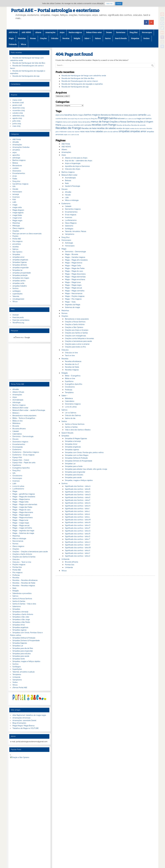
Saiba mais (109, 4)
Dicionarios (17, 171)
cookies (16, 168)
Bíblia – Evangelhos (73, 376)
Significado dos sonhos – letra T (78, 539)
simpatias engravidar (21, 268)
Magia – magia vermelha (22, 528)
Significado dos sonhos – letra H (78, 506)
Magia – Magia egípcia (21, 515)
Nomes (33, 38)
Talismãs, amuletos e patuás (24, 672)
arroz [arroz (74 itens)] (62, 115)
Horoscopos (147, 32)
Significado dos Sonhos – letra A (78, 486)
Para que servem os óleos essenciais (27, 234)
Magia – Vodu (70, 302)
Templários (69, 392)
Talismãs (16, 296)
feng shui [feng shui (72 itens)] (94, 119)
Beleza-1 (16, 413)
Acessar (16, 315)
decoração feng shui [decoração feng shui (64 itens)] (74, 119)
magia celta (17, 207)
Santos (108, 38)
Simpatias (135, 38)
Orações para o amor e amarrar (77, 344)
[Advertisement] (29, 361)
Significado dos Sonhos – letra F (78, 500)
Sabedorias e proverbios (22, 593)
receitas (16, 247)
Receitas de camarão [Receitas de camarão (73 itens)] (138, 125)
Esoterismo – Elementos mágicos (26, 452)
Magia (11, 38)
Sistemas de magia (72, 307)
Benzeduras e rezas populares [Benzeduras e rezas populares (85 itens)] (124, 115)
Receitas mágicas (72, 370)
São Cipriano (17, 252)
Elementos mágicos (73, 209)
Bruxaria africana (71, 562)
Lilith (67, 198)
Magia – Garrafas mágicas (75, 257)
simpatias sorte (18, 283)
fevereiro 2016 (18, 103)
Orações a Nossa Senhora (75, 322)
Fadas (15, 179)
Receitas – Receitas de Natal (24, 583)
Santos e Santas (71, 427)
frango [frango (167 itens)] (103, 118)
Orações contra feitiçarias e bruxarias (79, 338)
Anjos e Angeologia (73, 163)
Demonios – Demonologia (75, 252)
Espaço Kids (17, 457)
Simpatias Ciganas (20, 262)
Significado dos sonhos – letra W (78, 548)
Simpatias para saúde (73, 477)
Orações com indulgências (75, 336)
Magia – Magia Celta (73, 266)
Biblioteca (69, 398)
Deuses (109, 32)
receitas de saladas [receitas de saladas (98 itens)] (106, 128)
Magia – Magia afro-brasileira (76, 260)
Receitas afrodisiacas (73, 361)
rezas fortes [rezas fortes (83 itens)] (90, 132)
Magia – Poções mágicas (75, 296)
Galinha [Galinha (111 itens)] (113, 118)
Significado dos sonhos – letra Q (78, 531)
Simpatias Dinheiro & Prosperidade (79, 461)
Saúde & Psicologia (72, 186)
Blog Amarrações (19, 723)
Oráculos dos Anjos (73, 169)
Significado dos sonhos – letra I (77, 509)
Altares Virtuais (18, 392)
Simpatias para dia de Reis (23, 648)
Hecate (68, 195)
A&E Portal (13, 32)
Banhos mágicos (75, 32)
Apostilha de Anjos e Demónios (77, 166)
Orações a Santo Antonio (22, 554)
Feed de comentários (21, 320)
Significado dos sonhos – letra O (78, 525)
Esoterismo (121, 32)
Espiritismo (69, 381)
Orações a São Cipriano (74, 327)
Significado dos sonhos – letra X (78, 550)
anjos (15, 152)
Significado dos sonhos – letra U (78, 542)
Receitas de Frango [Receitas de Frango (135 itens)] (68, 128)
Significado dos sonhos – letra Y (78, 553)
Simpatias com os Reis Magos (77, 455)
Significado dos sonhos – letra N (78, 522)
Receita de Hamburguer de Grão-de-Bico (78, 78)
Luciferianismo (71, 220)
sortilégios (16, 291)
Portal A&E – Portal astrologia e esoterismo (55, 10)
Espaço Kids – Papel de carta (24, 463)
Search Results (121, 38)
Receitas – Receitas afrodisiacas (25, 580)
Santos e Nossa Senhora (75, 424)
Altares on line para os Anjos (76, 158)
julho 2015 (16, 121)
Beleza (15, 163)
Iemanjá (16, 194)
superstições (17, 294)
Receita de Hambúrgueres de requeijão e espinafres (82, 84)
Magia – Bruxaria (71, 254)
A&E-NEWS (26, 32)
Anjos (62, 32)
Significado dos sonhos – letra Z (78, 556)
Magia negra (17, 220)
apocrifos (16, 155)
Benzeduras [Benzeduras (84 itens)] (106, 115)
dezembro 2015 (19, 108)
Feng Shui (134, 32)
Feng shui (16, 181)
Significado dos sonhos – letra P (78, 528)
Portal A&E (17, 239)
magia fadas (17, 215)
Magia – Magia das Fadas (75, 268)
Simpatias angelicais (73, 447)
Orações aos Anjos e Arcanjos (77, 330)
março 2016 (17, 100)
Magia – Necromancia (74, 293)
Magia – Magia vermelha (75, 291)
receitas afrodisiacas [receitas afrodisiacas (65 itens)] (67, 125)
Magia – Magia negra (73, 285)
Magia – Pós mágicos (73, 299)
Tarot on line (70, 356)
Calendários (70, 401)
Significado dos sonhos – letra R (78, 534)
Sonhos (146, 38)
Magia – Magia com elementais (25, 504)
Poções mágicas (19, 565)
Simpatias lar (17, 270)
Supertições (17, 669)
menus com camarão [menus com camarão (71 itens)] (70, 122)
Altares (38, 32)
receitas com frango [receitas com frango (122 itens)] (104, 125)
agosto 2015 (17, 118)
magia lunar (17, 218)
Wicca (23, 44)
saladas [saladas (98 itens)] (99, 131)
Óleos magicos (18, 228)
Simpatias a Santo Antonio (23, 614)
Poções (15, 236)
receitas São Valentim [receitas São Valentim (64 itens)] (73, 132)
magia (15, 205)
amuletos (16, 150)
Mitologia (16, 226)
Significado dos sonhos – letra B (78, 489)
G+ (21, 850)
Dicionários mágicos (73, 404)
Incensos (69, 217)
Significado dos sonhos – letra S (78, 536)
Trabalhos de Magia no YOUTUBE (26, 728)
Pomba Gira (70, 565)
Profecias (69, 390)
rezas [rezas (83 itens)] (82, 132)
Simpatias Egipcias (20, 643)
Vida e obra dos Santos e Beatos (78, 430)
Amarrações (50, 32)
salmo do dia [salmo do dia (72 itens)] (108, 132)
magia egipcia (18, 213)
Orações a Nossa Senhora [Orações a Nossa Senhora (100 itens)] (122, 122)
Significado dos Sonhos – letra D (78, 495)
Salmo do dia (70, 418)
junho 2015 (17, 124)
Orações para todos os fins (75, 347)
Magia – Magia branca (74, 263)
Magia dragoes (18, 210)
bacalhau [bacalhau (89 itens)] (68, 115)
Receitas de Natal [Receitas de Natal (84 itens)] (89, 128)
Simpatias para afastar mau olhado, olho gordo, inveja (86, 469)
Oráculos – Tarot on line (22, 562)
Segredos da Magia (73, 305)
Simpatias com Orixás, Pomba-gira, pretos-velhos (84, 452)
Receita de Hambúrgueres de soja (75, 87)
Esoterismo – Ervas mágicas (23, 455)
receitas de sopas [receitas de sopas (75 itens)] (123, 128)
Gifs (14, 186)
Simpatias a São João (21, 617)
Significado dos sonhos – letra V (78, 545)
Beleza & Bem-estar (94, 32)
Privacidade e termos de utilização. (26, 826)
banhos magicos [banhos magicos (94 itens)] (92, 115)
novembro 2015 (19, 110)
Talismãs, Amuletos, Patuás (76, 231)
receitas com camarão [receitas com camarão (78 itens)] (82, 125)
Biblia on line (70, 378)
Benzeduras (17, 166)
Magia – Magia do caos (74, 271)
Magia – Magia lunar (73, 282)
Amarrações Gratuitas (21, 147)
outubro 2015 (18, 113)
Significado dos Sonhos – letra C (78, 492)
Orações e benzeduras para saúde (78, 341)
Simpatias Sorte (19, 659)
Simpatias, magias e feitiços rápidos (79, 480)
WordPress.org (18, 323)
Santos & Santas (19, 601)
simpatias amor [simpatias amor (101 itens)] (138, 131)
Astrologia (69, 243)
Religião (77, 38)
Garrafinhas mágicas (20, 184)
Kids (14, 200)
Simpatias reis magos (21, 278)
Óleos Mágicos (71, 223)
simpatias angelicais (20, 260)
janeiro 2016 (17, 105)
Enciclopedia (18, 447)
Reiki (67, 183)
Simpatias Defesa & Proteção (76, 458)
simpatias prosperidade (22, 273)
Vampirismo (70, 234)
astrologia (16, 158)
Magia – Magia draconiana (75, 274)
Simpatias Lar (70, 464)
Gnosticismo (70, 387)
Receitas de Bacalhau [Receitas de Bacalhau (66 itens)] (124, 125)
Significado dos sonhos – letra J (77, 511)
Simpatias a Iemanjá (73, 441)
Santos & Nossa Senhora (22, 599)
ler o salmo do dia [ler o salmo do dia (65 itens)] (131, 119)
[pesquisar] (27, 338)
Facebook (12, 850)
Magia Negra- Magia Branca (23, 726)
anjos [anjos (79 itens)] (58, 115)
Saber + (87, 38)
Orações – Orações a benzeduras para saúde (30, 552)
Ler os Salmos (71, 413)
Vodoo (15, 682)
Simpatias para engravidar (75, 472)
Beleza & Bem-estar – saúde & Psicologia (29, 410)
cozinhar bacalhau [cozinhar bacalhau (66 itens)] (61, 119)
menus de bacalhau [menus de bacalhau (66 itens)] (84, 122)
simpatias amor (18, 257)
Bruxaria (16, 426)
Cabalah (68, 206)
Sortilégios (69, 229)
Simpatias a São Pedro (21, 622)
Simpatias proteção (20, 275)
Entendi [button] (119, 4)
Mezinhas (22, 38)
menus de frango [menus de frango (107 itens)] (100, 122)
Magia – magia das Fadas (22, 507)
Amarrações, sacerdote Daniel (24, 720)
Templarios (17, 674)
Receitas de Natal (72, 367)
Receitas (66, 38)
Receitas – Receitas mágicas (24, 586)
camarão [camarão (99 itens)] (142, 115)
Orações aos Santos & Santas (24, 557)
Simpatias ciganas (72, 450)
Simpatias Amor (71, 444)
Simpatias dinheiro (20, 265)
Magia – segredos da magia (23, 531)
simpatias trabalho (20, 286)
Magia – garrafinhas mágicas (24, 494)
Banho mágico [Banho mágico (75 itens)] (78, 115)
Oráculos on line (71, 353)
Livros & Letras (71, 407)
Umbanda (13, 44)
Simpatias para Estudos (74, 475)
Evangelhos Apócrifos (74, 384)
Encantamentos (71, 212)
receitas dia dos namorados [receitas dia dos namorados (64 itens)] (138, 128)
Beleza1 (68, 180)
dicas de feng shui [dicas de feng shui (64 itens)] (85, 119)
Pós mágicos (17, 241)
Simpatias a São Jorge (21, 620)
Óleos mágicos (18, 546)
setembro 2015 (18, 116)
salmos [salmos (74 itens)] (115, 132)
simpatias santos (19, 281)
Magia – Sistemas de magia (23, 533)
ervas (15, 176)
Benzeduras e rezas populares (77, 319)
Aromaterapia (70, 178)
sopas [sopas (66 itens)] (66, 135)
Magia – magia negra (21, 523)
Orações (43, 38)
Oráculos (55, 38)
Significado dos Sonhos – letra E (78, 497)
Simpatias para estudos (22, 654)
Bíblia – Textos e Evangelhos (24, 418)
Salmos (98, 38)
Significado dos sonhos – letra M (78, 520)
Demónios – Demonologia (23, 436)
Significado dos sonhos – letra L (78, 517)
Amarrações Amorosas (21, 718)
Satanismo (69, 226)
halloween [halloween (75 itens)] (121, 119)
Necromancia (18, 541)
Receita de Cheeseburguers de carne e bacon (80, 81)
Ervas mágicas (71, 215)
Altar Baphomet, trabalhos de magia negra (29, 715)
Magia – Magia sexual (73, 288)
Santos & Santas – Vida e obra (24, 604)
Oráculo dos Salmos (73, 415)
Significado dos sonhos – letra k (77, 514)
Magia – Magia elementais (75, 277)
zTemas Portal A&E (20, 688)
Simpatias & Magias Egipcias (76, 438)
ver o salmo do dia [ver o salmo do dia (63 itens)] (73, 135)
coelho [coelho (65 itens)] (149, 115)
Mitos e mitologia (72, 200)
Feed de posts (18, 317)
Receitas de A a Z (72, 364)
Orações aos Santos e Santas (76, 333)
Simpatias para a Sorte (74, 466)
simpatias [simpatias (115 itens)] (124, 131)
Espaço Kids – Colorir (21, 460)
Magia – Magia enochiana (75, 279)
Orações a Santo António (75, 324)
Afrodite (68, 192)
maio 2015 (16, 126)
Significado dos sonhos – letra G (78, 503)
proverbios (17, 244)
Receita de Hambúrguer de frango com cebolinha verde (84, 76)
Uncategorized (18, 299)
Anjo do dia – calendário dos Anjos (79, 161)
